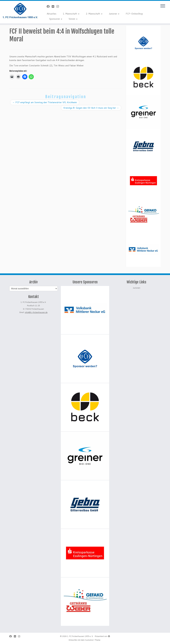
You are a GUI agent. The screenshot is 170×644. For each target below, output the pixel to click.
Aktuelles (52, 14)
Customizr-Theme (93, 640)
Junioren (114, 14)
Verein (73, 19)
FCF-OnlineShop (134, 14)
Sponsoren (56, 19)
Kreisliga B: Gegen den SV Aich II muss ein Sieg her (91, 108)
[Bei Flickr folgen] (54, 6)
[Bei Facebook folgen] (49, 6)
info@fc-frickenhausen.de (36, 312)
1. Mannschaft (71, 14)
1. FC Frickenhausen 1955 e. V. (80, 636)
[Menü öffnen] (163, 6)
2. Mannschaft (94, 14)
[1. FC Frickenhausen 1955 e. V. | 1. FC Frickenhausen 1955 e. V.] (20, 10)
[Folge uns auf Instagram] (59, 6)
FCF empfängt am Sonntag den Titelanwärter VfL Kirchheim (45, 102)
